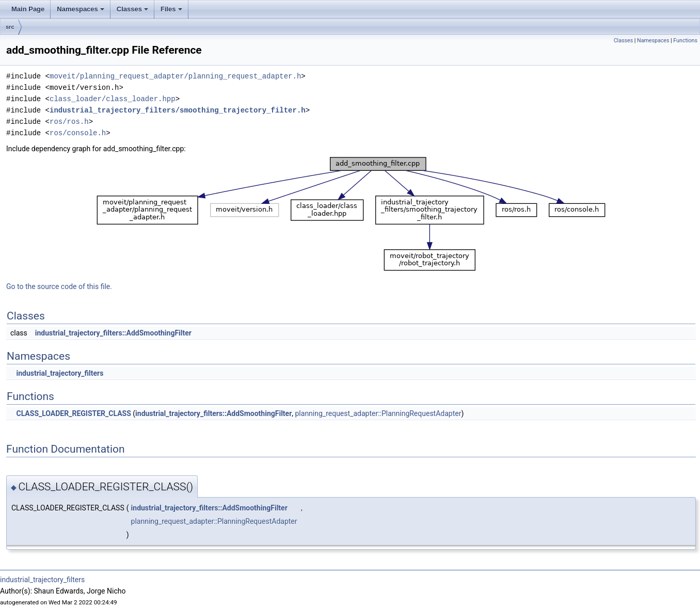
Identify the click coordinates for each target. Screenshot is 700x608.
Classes (132, 9)
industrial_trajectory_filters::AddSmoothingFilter (113, 333)
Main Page (28, 9)
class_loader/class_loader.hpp (113, 99)
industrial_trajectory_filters (60, 373)
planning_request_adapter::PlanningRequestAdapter (378, 413)
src (10, 27)
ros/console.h (78, 133)
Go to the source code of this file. (59, 286)
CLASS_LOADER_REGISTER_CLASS (73, 413)
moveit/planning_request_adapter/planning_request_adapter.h (175, 76)
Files (171, 9)
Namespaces (81, 9)
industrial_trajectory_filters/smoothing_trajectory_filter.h (178, 110)
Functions (685, 41)
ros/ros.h (69, 122)
